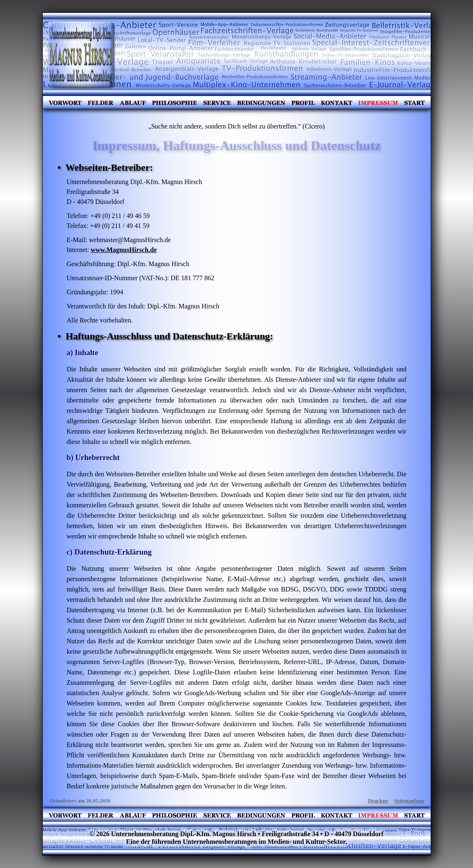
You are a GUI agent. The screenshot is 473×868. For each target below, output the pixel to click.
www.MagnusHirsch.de (124, 250)
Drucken (378, 801)
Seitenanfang (409, 801)
